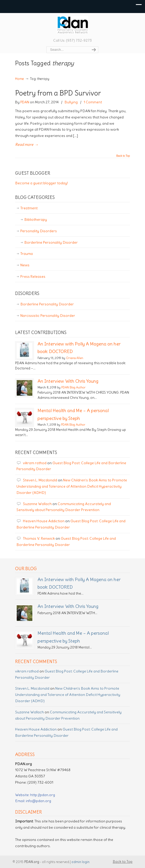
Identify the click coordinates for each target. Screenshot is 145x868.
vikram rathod (35, 463)
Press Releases (33, 276)
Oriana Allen (75, 358)
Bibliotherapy (36, 219)
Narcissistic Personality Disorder (48, 316)
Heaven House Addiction (44, 521)
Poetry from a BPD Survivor (58, 93)
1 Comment (93, 102)
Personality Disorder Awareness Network (72, 25)
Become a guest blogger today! (41, 183)
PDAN (25, 102)
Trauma (27, 254)
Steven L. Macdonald (40, 480)
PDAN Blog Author (73, 387)
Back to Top (123, 156)
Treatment (29, 208)
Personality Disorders (39, 231)
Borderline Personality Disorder (51, 242)
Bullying (71, 102)
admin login (80, 862)
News (25, 265)
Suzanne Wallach (37, 504)
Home (20, 79)
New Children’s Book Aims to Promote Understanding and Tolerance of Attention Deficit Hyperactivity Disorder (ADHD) (72, 486)
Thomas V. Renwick (39, 538)
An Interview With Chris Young (68, 381)
